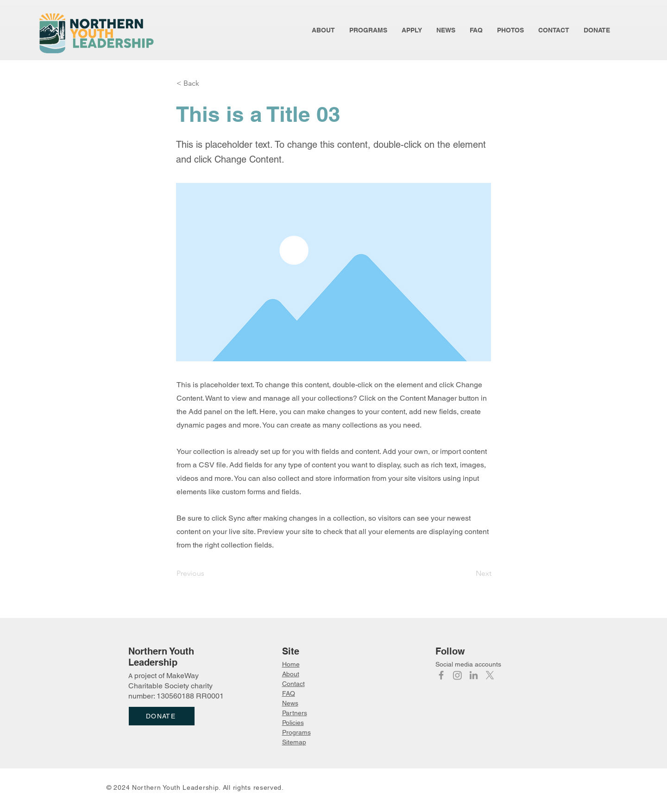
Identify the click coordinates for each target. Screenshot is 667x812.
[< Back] (207, 83)
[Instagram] (457, 675)
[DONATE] (162, 716)
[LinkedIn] (474, 675)
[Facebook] (441, 675)
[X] (490, 675)
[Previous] (207, 573)
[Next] (468, 573)
